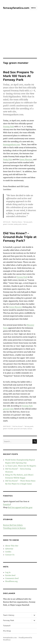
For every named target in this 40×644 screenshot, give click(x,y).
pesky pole (18, 224)
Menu (33, 8)
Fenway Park (8, 127)
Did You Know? (18, 426)
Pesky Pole (8, 159)
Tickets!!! (7, 626)
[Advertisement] (20, 37)
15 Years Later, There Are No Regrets (21, 466)
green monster (8, 224)
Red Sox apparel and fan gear (20, 507)
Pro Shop (7, 631)
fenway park (28, 222)
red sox (25, 224)
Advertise (9, 549)
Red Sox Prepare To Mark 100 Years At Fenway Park (18, 76)
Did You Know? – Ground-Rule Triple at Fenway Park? (20, 237)
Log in (8, 572)
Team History (9, 615)
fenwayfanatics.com (16, 8)
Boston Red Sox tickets (13, 525)
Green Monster (26, 159)
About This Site (12, 546)
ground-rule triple (20, 429)
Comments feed (12, 578)
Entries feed (10, 575)
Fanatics (7, 504)
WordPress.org (11, 581)
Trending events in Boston (14, 528)
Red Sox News (17, 222)
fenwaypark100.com (12, 145)
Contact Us (10, 555)
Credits (8, 552)
